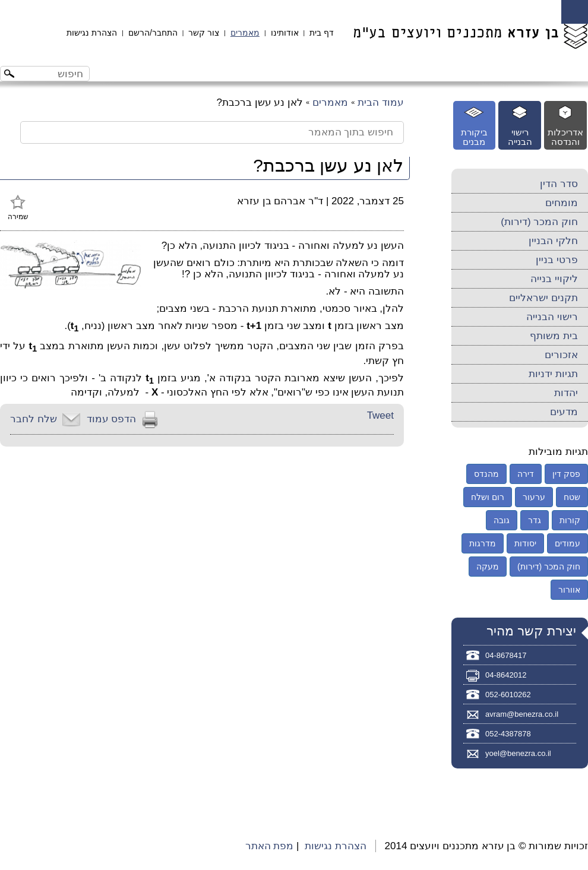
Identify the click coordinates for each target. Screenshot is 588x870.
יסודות (525, 543)
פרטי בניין (557, 260)
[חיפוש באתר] (55, 74)
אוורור (569, 590)
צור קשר (204, 33)
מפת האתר (270, 846)
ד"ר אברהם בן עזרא (280, 201)
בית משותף (554, 336)
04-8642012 (506, 675)
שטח (572, 497)
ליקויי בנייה (554, 279)
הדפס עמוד (112, 419)
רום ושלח (488, 497)
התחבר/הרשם (153, 33)
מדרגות (483, 543)
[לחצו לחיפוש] (11, 75)
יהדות (566, 393)
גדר (535, 520)
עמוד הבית (381, 102)
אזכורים (561, 355)
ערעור (534, 497)
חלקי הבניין (553, 241)
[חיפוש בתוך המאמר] (212, 132)
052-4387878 (508, 734)
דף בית (322, 33)
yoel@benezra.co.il (518, 753)
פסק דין (566, 474)
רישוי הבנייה (552, 317)
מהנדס (486, 474)
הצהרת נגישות (92, 33)
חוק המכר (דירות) (539, 222)
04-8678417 (506, 655)
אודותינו (285, 33)
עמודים (568, 543)
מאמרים (245, 33)
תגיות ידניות (553, 374)
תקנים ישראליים (543, 298)
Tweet (380, 415)
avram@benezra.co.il (522, 714)
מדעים (564, 412)
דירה (526, 474)
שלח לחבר (34, 419)
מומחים (562, 203)
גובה (502, 520)
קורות (570, 520)
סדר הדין (559, 184)
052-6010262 (508, 695)
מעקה (488, 567)
